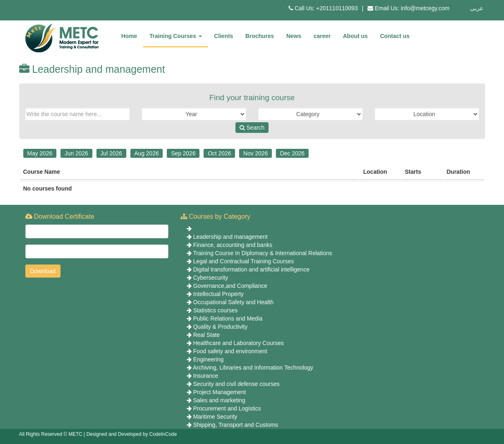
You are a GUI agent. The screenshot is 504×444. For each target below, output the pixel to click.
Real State (206, 335)
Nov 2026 (255, 153)
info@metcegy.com (425, 8)
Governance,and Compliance (230, 286)
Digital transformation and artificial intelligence (251, 269)
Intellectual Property (218, 294)
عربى (477, 8)
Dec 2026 (292, 153)
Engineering (208, 359)
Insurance (205, 376)
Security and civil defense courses (236, 384)
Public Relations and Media (228, 318)
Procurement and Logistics (227, 408)
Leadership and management (230, 237)
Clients (224, 36)
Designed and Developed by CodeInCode (132, 434)
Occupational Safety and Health (233, 302)
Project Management (219, 392)
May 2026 (40, 153)
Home (129, 36)
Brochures (260, 36)
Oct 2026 (219, 153)
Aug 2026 (147, 153)
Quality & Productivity (220, 327)
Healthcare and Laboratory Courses (238, 343)
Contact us (395, 36)
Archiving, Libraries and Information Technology (253, 368)
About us (355, 36)
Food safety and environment (230, 351)
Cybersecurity (211, 278)
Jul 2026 (111, 153)
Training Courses (175, 36)
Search (252, 128)
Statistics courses (215, 310)
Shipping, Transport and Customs (235, 425)
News (294, 36)
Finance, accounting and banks (233, 245)
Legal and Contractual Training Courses (243, 261)
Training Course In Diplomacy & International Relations (262, 253)
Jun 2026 (76, 153)
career (322, 36)
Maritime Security (215, 417)
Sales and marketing (219, 400)
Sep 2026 (183, 153)
